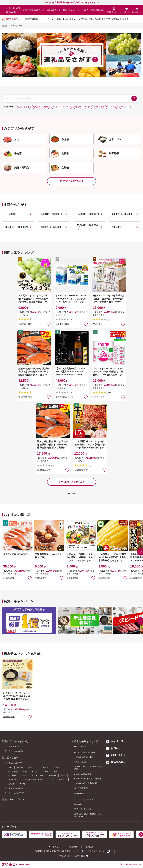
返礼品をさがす (54, 10)
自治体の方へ (116, 762)
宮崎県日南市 (9, 717)
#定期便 (78, 107)
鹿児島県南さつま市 (64, 397)
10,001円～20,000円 (88, 214)
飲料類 (35, 771)
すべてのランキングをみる (72, 482)
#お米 (46, 107)
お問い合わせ (116, 755)
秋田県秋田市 (99, 397)
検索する (134, 98)
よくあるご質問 (81, 788)
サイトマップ (55, 847)
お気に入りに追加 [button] (49, 324)
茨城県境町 (98, 324)
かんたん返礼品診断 (83, 774)
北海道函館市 (9, 578)
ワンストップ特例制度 (84, 800)
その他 (22, 784)
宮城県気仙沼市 (25, 397)
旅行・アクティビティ (34, 780)
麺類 (55, 771)
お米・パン (33, 767)
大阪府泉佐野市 (81, 470)
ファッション (14, 780)
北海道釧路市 (136, 578)
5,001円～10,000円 (51, 214)
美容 (63, 775)
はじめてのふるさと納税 (85, 752)
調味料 (24, 775)
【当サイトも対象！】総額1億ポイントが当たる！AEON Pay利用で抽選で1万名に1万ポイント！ (87, 19)
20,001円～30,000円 (123, 214)
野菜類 (56, 767)
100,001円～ (119, 227)
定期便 (11, 784)
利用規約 (90, 847)
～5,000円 (11, 214)
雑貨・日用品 (37, 775)
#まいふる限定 (23, 107)
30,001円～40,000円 (17, 227)
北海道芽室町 (104, 578)
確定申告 (78, 804)
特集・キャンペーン (72, 10)
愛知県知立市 (41, 578)
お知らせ (113, 748)
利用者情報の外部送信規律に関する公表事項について (55, 851)
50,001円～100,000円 (87, 227)
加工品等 (12, 775)
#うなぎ (99, 107)
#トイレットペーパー (62, 107)
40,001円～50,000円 (52, 227)
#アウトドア (126, 107)
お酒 (25, 771)
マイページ (115, 741)
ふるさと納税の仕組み (84, 757)
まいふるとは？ (81, 762)
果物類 (45, 767)
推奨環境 (73, 847)
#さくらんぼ (111, 107)
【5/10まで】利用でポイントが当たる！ (70, 3)
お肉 (10, 767)
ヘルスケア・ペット (57, 780)
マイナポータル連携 (83, 809)
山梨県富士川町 (25, 324)
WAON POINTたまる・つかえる (88, 779)
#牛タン (88, 107)
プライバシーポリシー (97, 851)
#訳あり (37, 107)
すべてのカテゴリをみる (72, 181)
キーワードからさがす (14, 751)
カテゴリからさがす (13, 763)
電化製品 (52, 775)
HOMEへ (73, 494)
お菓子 (45, 771)
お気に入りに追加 (30, 578)
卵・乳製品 (13, 771)
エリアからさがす (12, 746)
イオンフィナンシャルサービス (72, 856)
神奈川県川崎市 (62, 324)
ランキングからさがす (14, 788)
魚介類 (20, 767)
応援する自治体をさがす (34, 10)
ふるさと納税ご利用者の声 (86, 783)
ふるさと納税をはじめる (93, 10)
